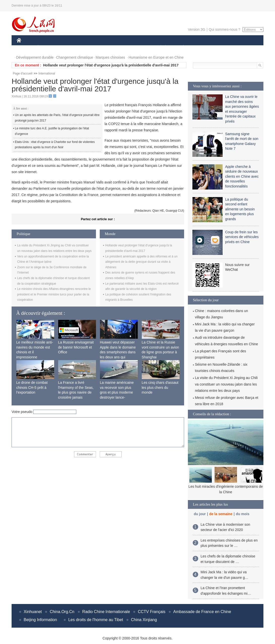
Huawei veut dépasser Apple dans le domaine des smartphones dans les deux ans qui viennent (118, 352)
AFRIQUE (91, 47)
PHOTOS (246, 47)
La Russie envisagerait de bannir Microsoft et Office (76, 347)
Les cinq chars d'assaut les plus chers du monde (160, 387)
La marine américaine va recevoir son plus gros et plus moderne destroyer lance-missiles (117, 392)
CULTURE (136, 47)
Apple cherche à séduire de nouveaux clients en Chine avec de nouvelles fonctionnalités (242, 176)
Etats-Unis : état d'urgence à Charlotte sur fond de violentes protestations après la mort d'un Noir (55, 145)
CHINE (25, 47)
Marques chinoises (110, 57)
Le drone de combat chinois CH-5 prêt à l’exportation (32, 387)
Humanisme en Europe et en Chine (156, 57)
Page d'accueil (23, 73)
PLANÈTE (181, 47)
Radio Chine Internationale (106, 612)
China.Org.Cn (62, 612)
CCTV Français (151, 612)
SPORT (201, 47)
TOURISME (222, 47)
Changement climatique (75, 57)
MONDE (70, 47)
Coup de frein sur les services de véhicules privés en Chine (242, 237)
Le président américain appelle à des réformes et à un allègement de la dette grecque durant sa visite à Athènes (141, 262)
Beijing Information (40, 620)
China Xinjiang (144, 620)
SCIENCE (113, 47)
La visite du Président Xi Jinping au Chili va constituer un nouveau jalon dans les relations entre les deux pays (226, 384)
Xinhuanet (33, 612)
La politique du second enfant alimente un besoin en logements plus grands (240, 209)
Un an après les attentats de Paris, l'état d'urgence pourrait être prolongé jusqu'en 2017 (57, 118)
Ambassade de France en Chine (202, 612)
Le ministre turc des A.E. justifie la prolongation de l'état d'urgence (52, 131)
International (47, 73)
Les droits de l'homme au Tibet (96, 620)
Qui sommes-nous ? (225, 29)
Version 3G (197, 29)
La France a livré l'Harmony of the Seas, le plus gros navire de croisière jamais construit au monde (76, 392)
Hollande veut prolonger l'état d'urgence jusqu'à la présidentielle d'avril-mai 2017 (111, 65)
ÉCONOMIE (47, 47)
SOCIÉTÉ (158, 47)
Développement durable (35, 57)
